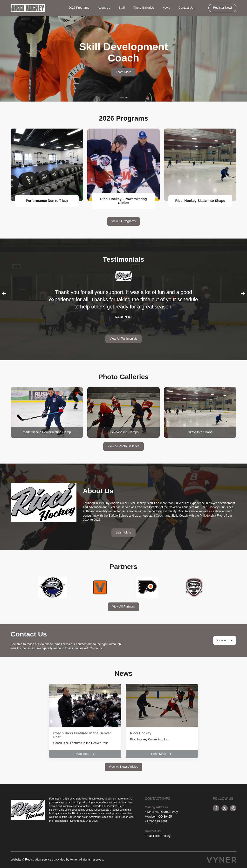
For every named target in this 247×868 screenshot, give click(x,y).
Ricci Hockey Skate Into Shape (200, 201)
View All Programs (124, 221)
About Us (104, 8)
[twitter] (225, 808)
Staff (122, 8)
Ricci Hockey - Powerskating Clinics (123, 201)
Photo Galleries (144, 8)
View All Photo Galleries (123, 446)
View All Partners (123, 607)
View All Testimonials (124, 339)
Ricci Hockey (141, 733)
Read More (85, 754)
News (166, 8)
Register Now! (222, 8)
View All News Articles (123, 767)
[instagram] (233, 808)
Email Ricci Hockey (158, 836)
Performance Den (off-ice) (47, 201)
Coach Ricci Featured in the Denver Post (82, 735)
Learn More (123, 72)
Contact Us (186, 8)
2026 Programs (79, 8)
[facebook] (216, 808)
